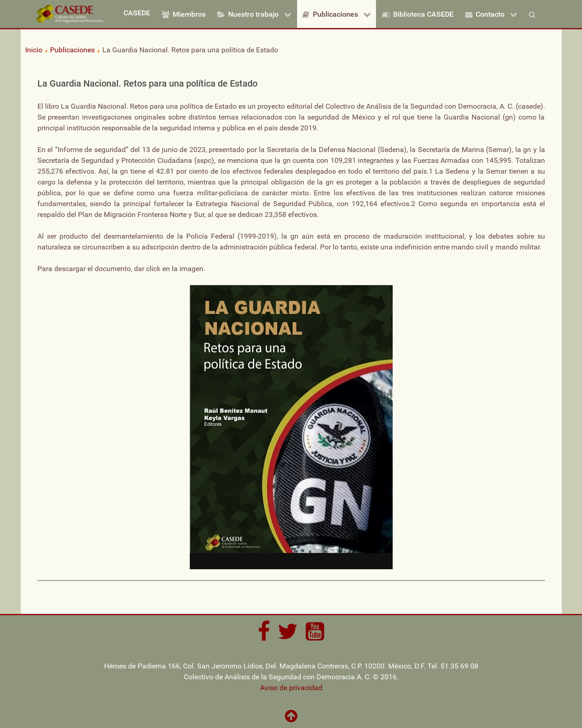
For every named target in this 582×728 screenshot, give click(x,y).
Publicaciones (72, 50)
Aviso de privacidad (291, 688)
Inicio (34, 50)
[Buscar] (534, 14)
